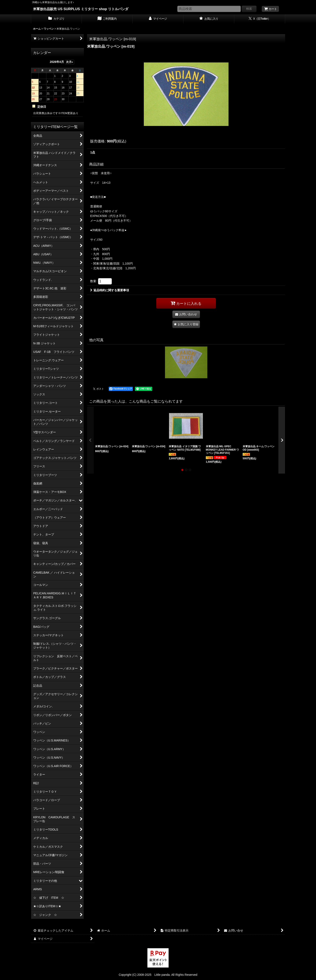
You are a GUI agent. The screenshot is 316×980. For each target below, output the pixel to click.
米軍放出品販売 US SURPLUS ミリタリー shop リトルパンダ (81, 9)
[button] (186, 324)
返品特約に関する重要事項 (110, 290)
